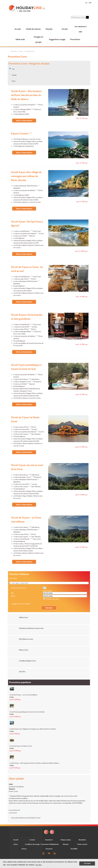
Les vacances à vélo (80, 29)
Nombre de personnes (18, 588)
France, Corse (13, 791)
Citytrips (49, 29)
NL (86, 3)
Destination (13, 578)
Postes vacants (82, 844)
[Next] (84, 102)
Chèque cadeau (66, 840)
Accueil (18, 29)
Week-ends (20, 39)
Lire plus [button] (38, 865)
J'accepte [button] (87, 863)
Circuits (65, 29)
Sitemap (66, 844)
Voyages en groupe (38, 39)
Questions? (49, 840)
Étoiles (14, 75)
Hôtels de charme (33, 29)
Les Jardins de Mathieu (16, 787)
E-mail (26, 840)
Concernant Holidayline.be (50, 844)
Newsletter (82, 840)
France (21, 51)
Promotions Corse (30, 51)
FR (90, 3)
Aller (12, 593)
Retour (13, 596)
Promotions (75, 39)
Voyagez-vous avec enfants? (21, 604)
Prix (13, 69)
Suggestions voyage (57, 39)
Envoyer (26, 849)
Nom (14, 81)
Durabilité (74, 849)
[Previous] (53, 102)
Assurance (49, 849)
